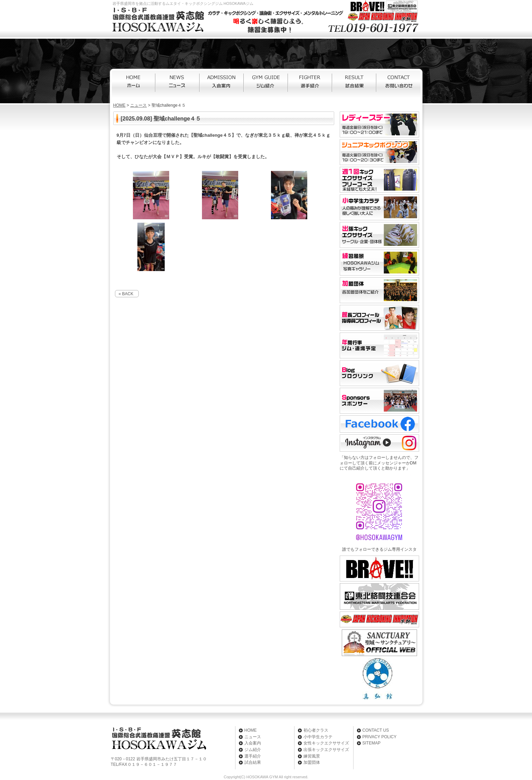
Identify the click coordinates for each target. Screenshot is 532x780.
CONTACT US (376, 730)
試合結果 (355, 84)
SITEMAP (372, 743)
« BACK (126, 294)
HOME (134, 84)
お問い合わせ (399, 84)
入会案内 (222, 84)
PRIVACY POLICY (380, 737)
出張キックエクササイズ (326, 750)
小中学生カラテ (318, 737)
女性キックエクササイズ (326, 743)
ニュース (178, 84)
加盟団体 (312, 762)
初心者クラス (316, 730)
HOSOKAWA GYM (262, 777)
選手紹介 (310, 84)
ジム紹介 (266, 84)
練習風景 (312, 756)
